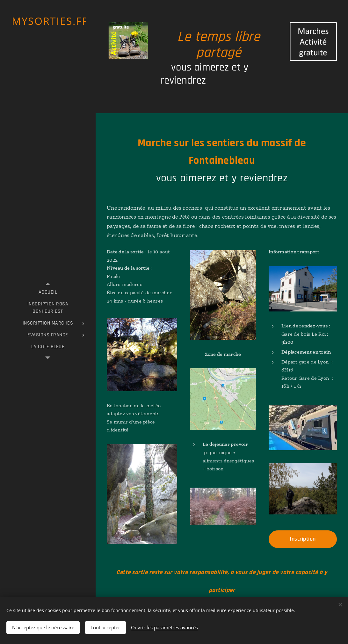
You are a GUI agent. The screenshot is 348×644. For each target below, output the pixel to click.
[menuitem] (48, 292)
